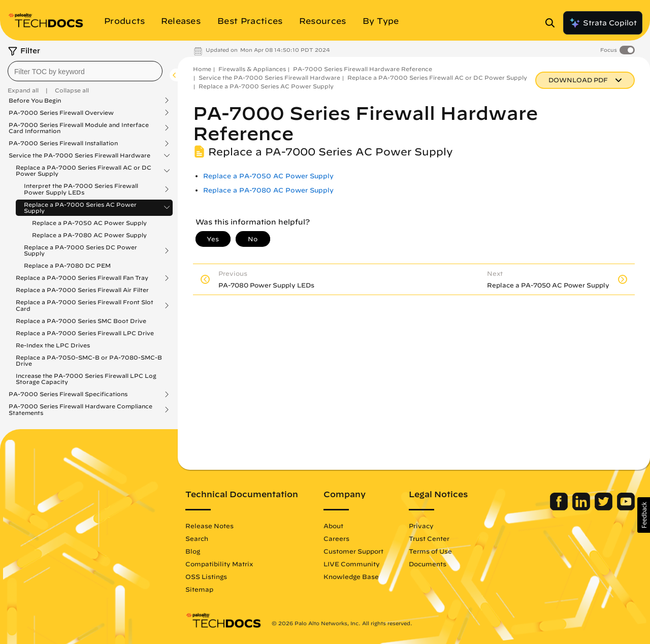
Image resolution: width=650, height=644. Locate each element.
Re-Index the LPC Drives (53, 345)
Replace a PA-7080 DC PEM (67, 265)
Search (197, 538)
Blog (193, 551)
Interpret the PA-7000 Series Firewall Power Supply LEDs (81, 189)
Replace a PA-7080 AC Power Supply (89, 235)
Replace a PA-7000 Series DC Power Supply (80, 250)
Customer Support (353, 551)
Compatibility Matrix (219, 564)
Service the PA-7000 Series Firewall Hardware (79, 155)
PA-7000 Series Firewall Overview (61, 113)
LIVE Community (352, 564)
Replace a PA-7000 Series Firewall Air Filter (82, 290)
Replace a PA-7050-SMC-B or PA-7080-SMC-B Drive (89, 360)
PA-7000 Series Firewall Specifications (68, 394)
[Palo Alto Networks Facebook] (560, 508)
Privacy (421, 526)
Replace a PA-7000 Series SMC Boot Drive (81, 321)
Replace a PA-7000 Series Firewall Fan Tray (82, 278)
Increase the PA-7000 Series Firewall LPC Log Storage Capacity (86, 379)
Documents (428, 564)
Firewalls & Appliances (252, 69)
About (333, 526)
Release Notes (209, 526)
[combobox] (85, 71)
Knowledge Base (351, 576)
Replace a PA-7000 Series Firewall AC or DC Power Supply (84, 171)
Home (202, 69)
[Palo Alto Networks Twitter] (605, 508)
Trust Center (429, 538)
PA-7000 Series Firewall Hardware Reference (363, 69)
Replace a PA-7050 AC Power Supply (89, 223)
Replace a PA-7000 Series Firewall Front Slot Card (85, 305)
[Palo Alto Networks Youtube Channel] (626, 508)
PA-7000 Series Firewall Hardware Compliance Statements (80, 409)
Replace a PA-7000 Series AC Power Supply (80, 208)
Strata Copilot (603, 23)
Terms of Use (430, 551)
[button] (644, 515)
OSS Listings (206, 576)
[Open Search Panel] (553, 23)
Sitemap (199, 589)
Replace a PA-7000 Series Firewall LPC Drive (85, 333)
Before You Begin (35, 101)
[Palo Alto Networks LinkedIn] (582, 508)
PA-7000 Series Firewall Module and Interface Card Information (79, 128)
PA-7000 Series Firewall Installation (63, 143)
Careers (336, 538)
